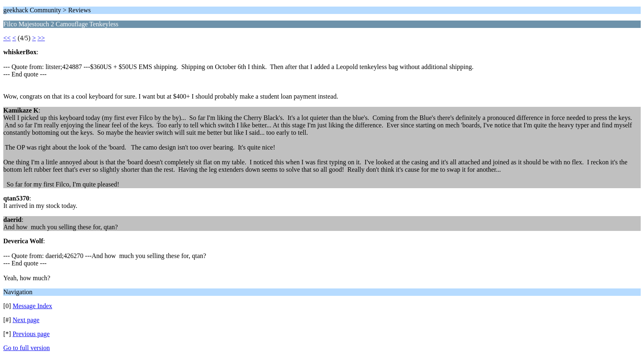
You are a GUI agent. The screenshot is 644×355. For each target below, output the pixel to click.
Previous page (31, 334)
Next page (26, 320)
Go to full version (26, 348)
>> (41, 38)
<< (7, 38)
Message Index (32, 306)
